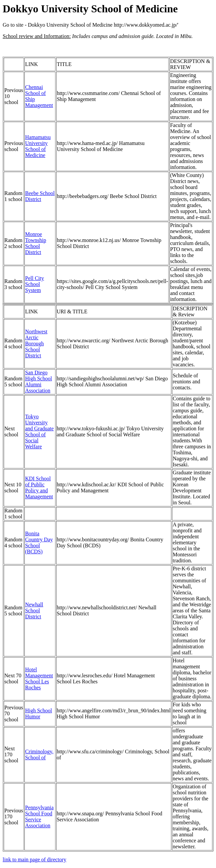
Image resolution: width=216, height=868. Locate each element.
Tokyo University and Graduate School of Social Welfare (39, 431)
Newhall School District (34, 610)
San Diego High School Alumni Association (38, 381)
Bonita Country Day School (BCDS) (39, 542)
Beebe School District (40, 196)
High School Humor (38, 713)
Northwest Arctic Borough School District (36, 343)
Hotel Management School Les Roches (39, 678)
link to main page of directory (35, 859)
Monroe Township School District (36, 243)
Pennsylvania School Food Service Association (39, 816)
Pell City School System (34, 284)
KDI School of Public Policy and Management (39, 487)
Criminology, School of (39, 754)
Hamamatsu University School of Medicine (38, 146)
